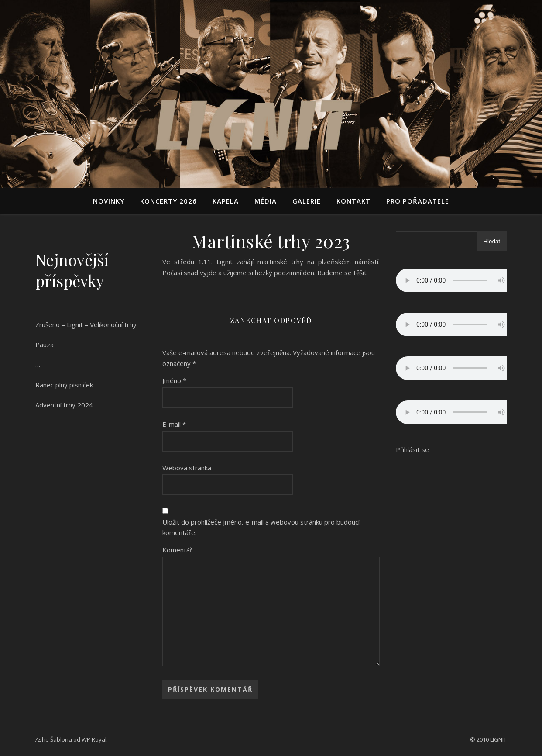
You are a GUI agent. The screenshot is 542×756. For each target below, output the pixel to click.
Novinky (109, 201)
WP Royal (94, 739)
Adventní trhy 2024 (64, 405)
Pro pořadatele (418, 201)
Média (266, 201)
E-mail (174, 424)
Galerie (307, 201)
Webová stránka (187, 468)
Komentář (177, 550)
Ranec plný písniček (64, 385)
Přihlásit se (412, 449)
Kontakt (353, 201)
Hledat (492, 241)
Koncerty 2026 (168, 201)
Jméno (174, 380)
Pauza (45, 345)
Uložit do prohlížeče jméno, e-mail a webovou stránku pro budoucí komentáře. (261, 527)
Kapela (226, 201)
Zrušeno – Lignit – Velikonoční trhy (86, 324)
